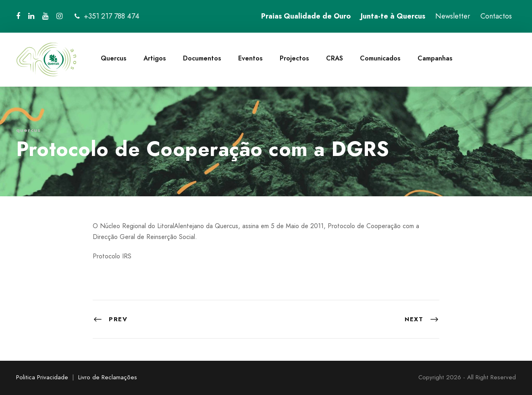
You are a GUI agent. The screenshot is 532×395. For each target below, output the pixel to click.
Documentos (202, 58)
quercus (28, 130)
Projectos (294, 58)
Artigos (155, 58)
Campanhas (435, 58)
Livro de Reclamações (108, 377)
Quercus (114, 58)
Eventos (250, 58)
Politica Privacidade (42, 377)
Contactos (496, 16)
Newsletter (453, 16)
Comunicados (380, 58)
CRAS (335, 58)
